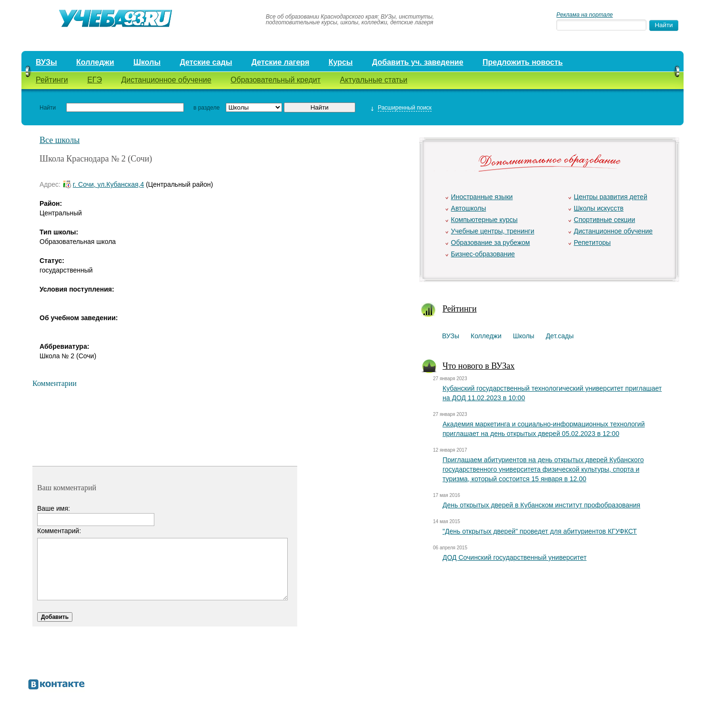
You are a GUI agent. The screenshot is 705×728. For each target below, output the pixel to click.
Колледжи (95, 62)
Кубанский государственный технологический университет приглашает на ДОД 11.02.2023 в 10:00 (552, 393)
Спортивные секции (605, 220)
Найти (48, 108)
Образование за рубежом (491, 243)
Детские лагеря (281, 62)
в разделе (206, 108)
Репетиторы (593, 243)
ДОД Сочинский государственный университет (514, 557)
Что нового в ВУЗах (478, 366)
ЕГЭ (95, 80)
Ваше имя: (54, 508)
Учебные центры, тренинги (493, 231)
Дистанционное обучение (166, 80)
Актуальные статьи (374, 80)
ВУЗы (46, 62)
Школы (147, 62)
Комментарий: (59, 531)
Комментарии (55, 383)
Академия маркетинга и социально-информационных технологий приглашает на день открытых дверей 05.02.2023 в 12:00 (544, 429)
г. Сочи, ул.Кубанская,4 (108, 184)
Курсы (341, 62)
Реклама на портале (584, 15)
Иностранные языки (482, 197)
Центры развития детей (611, 197)
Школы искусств (599, 208)
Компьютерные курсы (484, 220)
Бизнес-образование (483, 254)
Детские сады (206, 62)
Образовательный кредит (276, 80)
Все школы (60, 140)
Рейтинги (52, 80)
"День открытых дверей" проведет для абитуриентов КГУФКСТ (540, 531)
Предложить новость (523, 62)
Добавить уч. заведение (418, 62)
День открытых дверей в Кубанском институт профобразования (541, 505)
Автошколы (469, 208)
